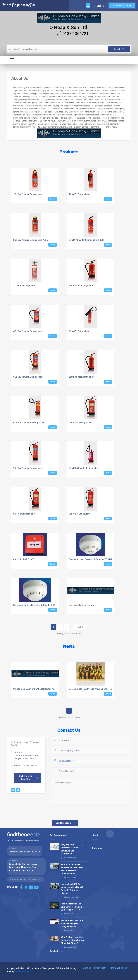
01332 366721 (73, 34)
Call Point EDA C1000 (24, 559)
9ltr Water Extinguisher (80, 514)
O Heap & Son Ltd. (69, 28)
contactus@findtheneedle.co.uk (25, 852)
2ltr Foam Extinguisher (24, 286)
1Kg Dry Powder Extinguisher (28, 194)
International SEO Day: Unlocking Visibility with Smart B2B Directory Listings (72, 889)
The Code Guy (22, 972)
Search (119, 49)
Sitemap (87, 968)
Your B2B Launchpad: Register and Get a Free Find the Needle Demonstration (72, 869)
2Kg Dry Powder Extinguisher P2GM (31, 240)
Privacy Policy (100, 968)
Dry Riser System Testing (81, 605)
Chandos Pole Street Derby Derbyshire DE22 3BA (26, 757)
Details (53, 199)
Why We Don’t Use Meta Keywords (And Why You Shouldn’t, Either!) (73, 940)
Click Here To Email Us (29, 778)
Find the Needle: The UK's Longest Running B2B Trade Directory (71, 907)
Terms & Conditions (118, 968)
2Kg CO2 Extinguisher (80, 194)
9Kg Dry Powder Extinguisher (28, 468)
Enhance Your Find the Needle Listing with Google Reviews (72, 923)
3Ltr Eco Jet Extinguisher (81, 286)
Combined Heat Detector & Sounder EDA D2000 (92, 559)
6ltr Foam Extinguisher (80, 423)
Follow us (99, 848)
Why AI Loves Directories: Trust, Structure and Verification (70, 849)
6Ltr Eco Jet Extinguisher (81, 377)
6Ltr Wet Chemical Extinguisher (29, 423)
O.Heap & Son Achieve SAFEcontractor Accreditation (39, 689)
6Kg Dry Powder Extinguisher (28, 377)
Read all (56, 951)
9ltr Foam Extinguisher (24, 514)
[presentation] (72, 812)
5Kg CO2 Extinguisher (80, 331)
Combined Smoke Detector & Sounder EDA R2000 (38, 605)
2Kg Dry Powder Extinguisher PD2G (86, 240)
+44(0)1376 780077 (29, 879)
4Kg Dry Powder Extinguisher (28, 331)
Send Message (66, 823)
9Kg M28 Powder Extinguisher (84, 468)
